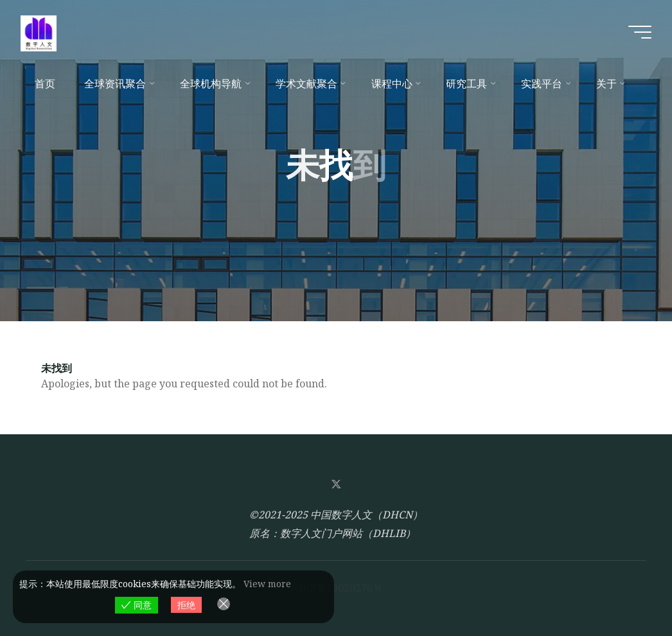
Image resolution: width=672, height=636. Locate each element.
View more (267, 584)
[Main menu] (640, 32)
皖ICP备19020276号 (336, 588)
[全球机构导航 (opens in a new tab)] (214, 84)
